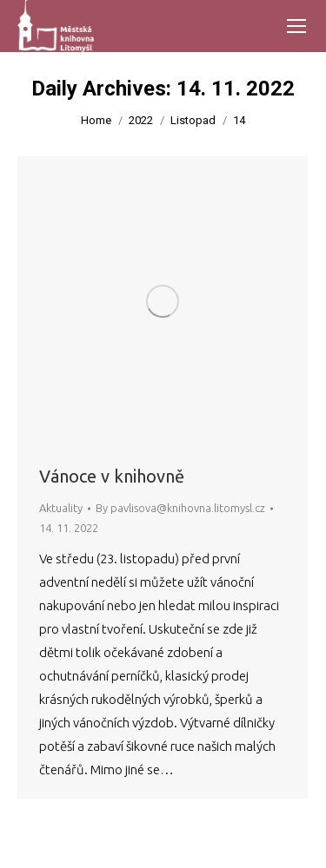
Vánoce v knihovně (112, 476)
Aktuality (61, 508)
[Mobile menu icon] (296, 26)
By (180, 508)
